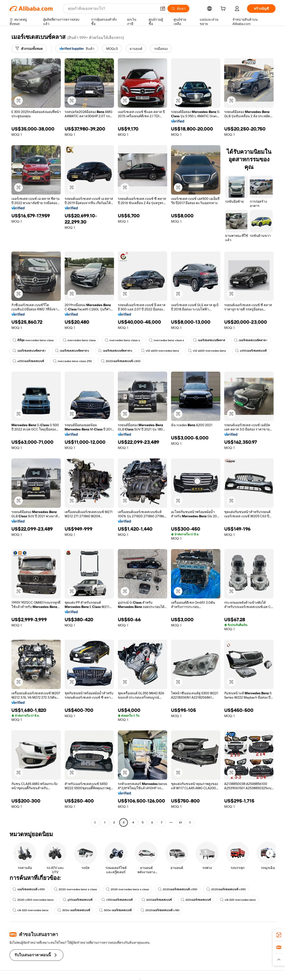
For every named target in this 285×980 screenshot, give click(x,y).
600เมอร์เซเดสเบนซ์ (157, 900)
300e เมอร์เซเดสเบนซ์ (74, 910)
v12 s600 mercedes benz (160, 351)
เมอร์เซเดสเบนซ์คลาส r (251, 340)
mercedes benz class (79, 340)
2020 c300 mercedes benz (33, 900)
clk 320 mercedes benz (238, 900)
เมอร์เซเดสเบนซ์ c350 (29, 889)
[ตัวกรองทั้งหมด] (29, 49)
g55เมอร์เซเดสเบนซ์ (78, 900)
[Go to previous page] (95, 822)
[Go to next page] (190, 822)
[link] (279, 935)
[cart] (224, 9)
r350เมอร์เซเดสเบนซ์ (117, 900)
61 (180, 822)
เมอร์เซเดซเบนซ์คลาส (209, 340)
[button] (163, 9)
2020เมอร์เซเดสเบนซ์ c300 (121, 361)
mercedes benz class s (122, 340)
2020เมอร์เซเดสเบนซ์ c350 (178, 889)
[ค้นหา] (178, 9)
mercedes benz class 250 (72, 361)
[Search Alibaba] (112, 9)
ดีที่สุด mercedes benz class (33, 340)
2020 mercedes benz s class (75, 889)
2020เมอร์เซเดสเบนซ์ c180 (160, 910)
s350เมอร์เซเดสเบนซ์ (251, 351)
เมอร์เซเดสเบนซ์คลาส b (72, 351)
